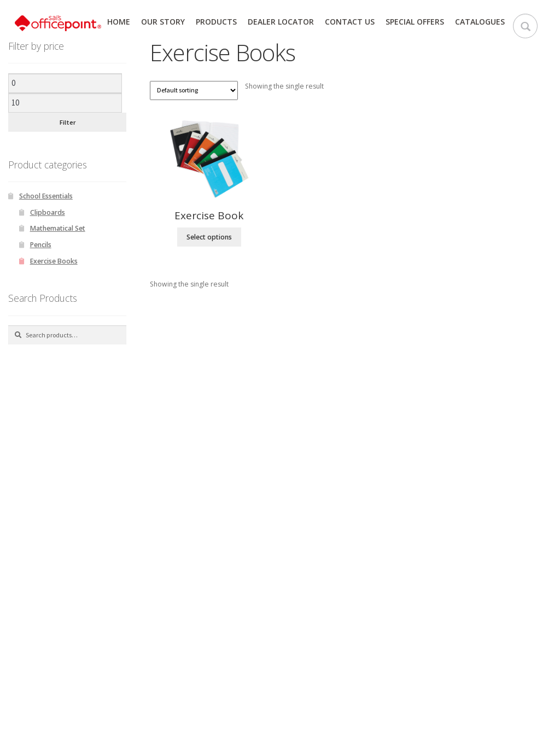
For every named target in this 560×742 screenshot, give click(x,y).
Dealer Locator (281, 22)
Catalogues (480, 22)
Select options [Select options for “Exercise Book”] (209, 237)
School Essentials (46, 196)
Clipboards (48, 212)
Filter (68, 122)
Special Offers (415, 22)
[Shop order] (194, 90)
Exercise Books (54, 261)
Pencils (41, 245)
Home (119, 22)
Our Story (163, 22)
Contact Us (350, 22)
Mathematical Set (58, 228)
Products (216, 22)
